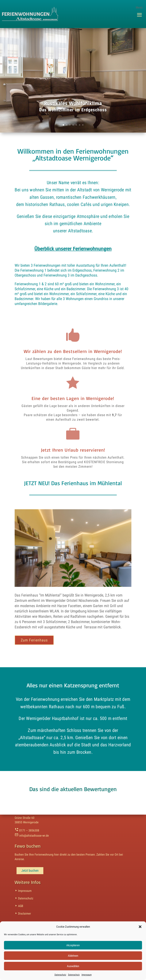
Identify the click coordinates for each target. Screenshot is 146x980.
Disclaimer (23, 914)
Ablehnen (73, 956)
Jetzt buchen (30, 870)
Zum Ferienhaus (34, 640)
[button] (140, 927)
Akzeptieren (73, 945)
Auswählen (73, 966)
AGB (19, 906)
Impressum (87, 975)
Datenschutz (60, 975)
